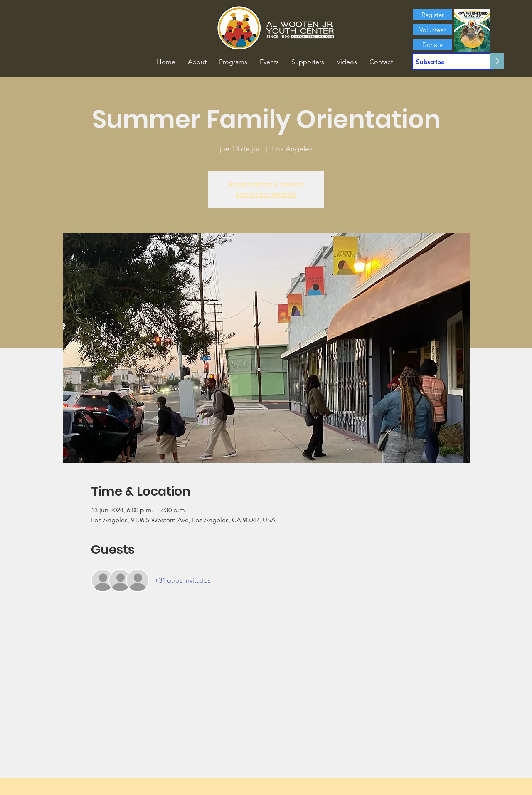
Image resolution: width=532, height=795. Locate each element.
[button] (197, 62)
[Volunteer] (432, 30)
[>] (497, 61)
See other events (266, 194)
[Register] (432, 15)
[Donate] (432, 44)
